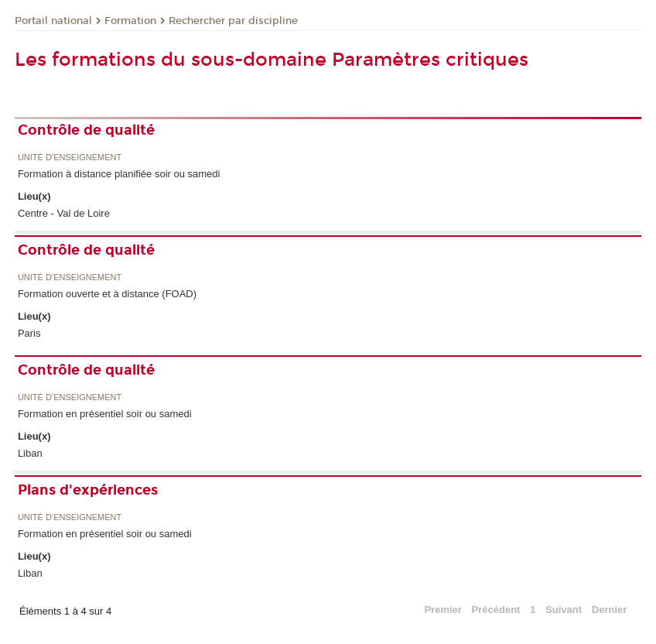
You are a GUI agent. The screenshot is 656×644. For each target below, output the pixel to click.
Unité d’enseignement (70, 158)
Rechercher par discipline (233, 21)
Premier (442, 610)
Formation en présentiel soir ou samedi (105, 414)
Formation (130, 21)
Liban (30, 453)
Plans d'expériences (88, 490)
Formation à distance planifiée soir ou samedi (119, 174)
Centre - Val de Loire (64, 213)
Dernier (610, 610)
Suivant (564, 610)
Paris (29, 333)
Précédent (496, 610)
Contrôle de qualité (86, 130)
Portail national (53, 21)
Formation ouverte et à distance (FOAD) (107, 294)
